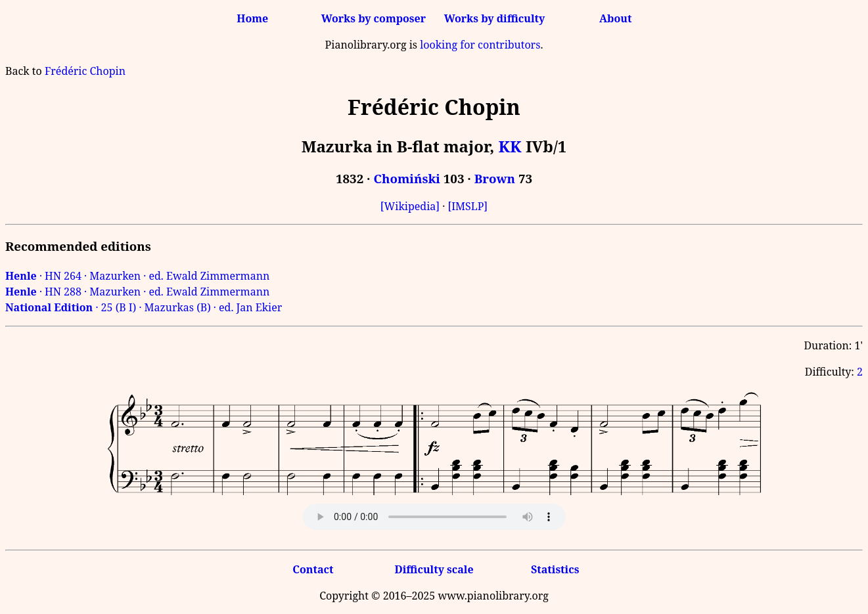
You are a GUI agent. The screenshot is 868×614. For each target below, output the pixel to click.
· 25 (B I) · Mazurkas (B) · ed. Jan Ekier (144, 307)
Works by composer (374, 18)
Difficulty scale (434, 569)
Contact (313, 569)
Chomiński (406, 178)
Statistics (555, 569)
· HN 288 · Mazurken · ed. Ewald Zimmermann (137, 292)
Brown (495, 178)
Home (252, 18)
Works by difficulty (495, 18)
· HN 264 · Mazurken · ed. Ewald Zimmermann (137, 276)
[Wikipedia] (410, 206)
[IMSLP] (468, 206)
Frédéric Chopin (85, 71)
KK (510, 146)
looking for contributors (480, 45)
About (615, 18)
